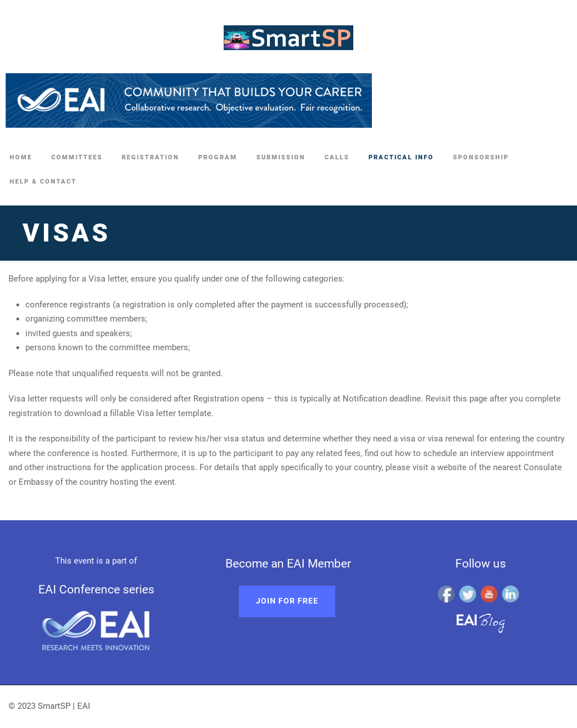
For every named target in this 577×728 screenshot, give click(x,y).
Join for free (287, 601)
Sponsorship (481, 157)
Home (21, 157)
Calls (337, 157)
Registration (150, 157)
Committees (77, 157)
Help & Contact (43, 182)
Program (218, 157)
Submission (281, 157)
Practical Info (401, 157)
